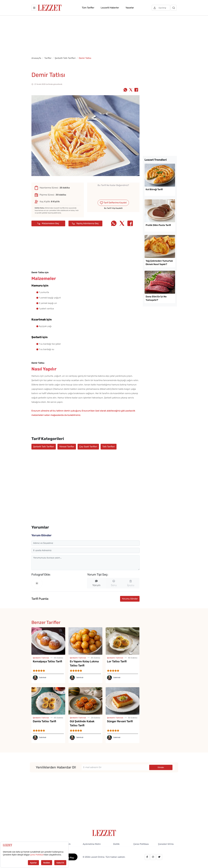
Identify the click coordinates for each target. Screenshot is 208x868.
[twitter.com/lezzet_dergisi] (159, 857)
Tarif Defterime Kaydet (113, 203)
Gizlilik (116, 844)
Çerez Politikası (141, 844)
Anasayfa (36, 58)
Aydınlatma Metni (92, 844)
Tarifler (48, 58)
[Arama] (174, 8)
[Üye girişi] (161, 8)
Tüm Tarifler (88, 8)
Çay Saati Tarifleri (88, 447)
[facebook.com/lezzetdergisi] (147, 857)
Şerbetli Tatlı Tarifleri (65, 58)
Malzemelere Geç (48, 223)
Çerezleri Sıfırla (166, 844)
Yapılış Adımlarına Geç (85, 223)
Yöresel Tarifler (67, 447)
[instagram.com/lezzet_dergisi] (153, 857)
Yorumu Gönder (130, 599)
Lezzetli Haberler (110, 8)
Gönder (161, 767)
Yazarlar (130, 8)
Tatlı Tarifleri (109, 447)
